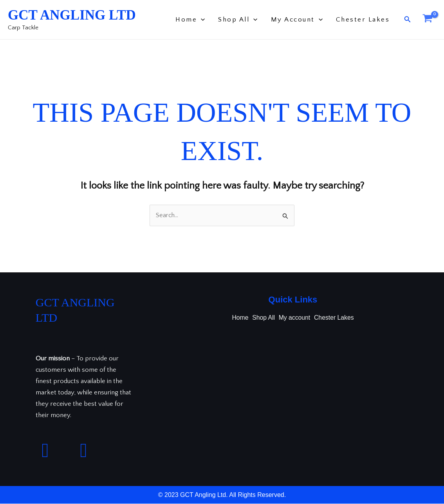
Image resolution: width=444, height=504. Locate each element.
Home (190, 20)
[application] (201, 20)
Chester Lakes (363, 20)
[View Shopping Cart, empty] (428, 20)
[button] (408, 20)
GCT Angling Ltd (72, 15)
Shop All (238, 20)
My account (297, 20)
